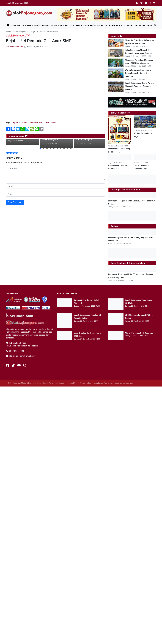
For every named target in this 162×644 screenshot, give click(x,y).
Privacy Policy (85, 383)
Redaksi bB (60, 383)
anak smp (52, 123)
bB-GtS (130, 25)
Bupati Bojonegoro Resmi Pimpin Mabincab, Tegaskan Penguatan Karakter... (139, 86)
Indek (150, 25)
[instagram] (150, 3)
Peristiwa (15, 25)
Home (8, 31)
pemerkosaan (21, 123)
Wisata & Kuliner (117, 25)
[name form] (56, 186)
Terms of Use (72, 383)
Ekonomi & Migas (30, 25)
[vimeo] (154, 3)
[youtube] (146, 3)
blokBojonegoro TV (21, 31)
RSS (9, 383)
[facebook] (137, 3)
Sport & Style (101, 25)
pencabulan (37, 123)
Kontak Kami (48, 383)
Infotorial (140, 25)
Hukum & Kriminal (60, 25)
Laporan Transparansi (124, 383)
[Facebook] (8, 365)
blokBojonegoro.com (15, 46)
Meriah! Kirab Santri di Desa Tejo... (140, 333)
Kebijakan (44, 25)
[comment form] (56, 173)
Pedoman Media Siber (22, 383)
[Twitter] (13, 365)
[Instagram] (25, 365)
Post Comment (15, 202)
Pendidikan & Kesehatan (81, 25)
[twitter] (141, 3)
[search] (154, 25)
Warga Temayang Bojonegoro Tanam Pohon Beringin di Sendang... (138, 73)
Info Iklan (37, 383)
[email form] (56, 194)
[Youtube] (19, 365)
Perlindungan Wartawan (103, 383)
